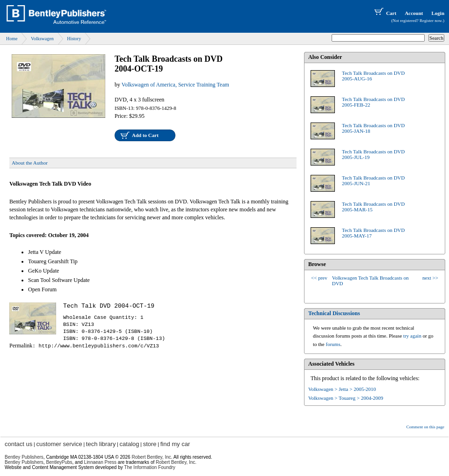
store (150, 444)
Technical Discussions (334, 313)
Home (12, 39)
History (74, 39)
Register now (431, 21)
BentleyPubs (59, 462)
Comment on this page (425, 427)
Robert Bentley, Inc (151, 457)
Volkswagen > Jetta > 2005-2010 (342, 389)
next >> (430, 278)
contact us (18, 444)
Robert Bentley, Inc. (176, 462)
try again (412, 336)
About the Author (30, 163)
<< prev (319, 278)
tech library (101, 444)
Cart (384, 13)
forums (333, 344)
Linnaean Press (101, 462)
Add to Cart (145, 135)
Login (438, 13)
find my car (175, 444)
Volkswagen (42, 39)
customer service (59, 444)
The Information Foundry (150, 467)
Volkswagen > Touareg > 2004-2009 (346, 398)
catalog (130, 444)
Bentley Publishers (24, 457)
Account (414, 13)
